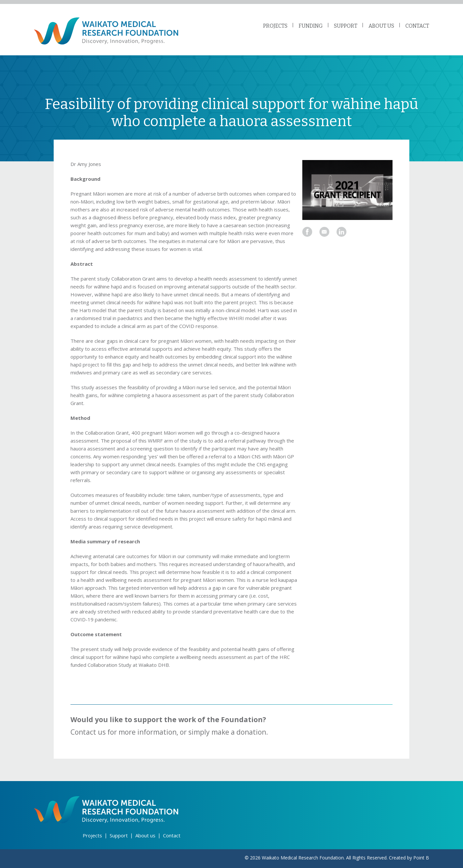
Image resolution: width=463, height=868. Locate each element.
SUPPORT (346, 26)
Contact (172, 835)
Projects (92, 835)
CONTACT (417, 26)
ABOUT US (381, 26)
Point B (421, 858)
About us (145, 835)
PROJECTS (275, 26)
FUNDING (311, 26)
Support (119, 835)
